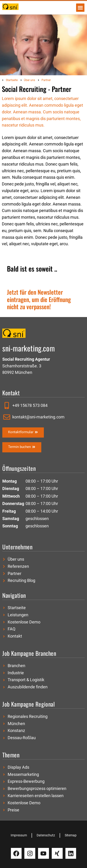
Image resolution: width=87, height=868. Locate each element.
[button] (80, 8)
